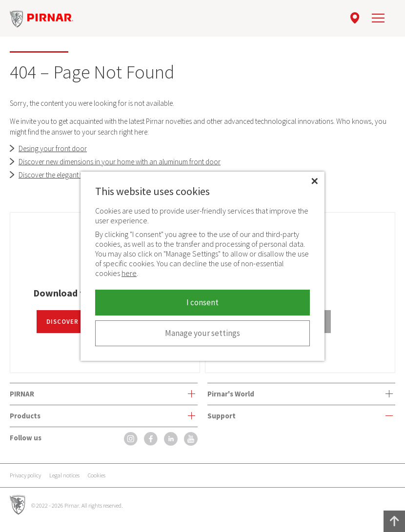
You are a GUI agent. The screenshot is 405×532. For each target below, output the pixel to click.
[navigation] (378, 18)
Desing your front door (53, 148)
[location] (355, 18)
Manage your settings (202, 333)
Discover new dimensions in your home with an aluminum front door (120, 162)
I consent (202, 302)
